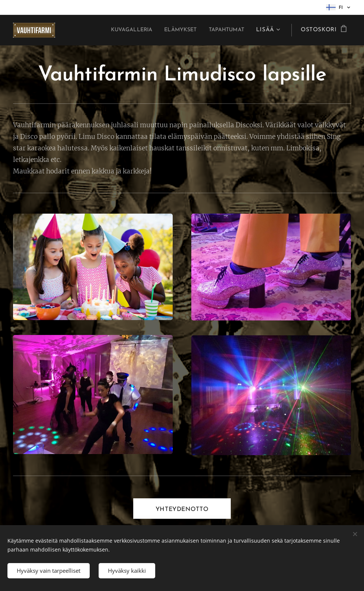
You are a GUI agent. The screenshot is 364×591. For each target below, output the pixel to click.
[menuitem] (121, 30)
